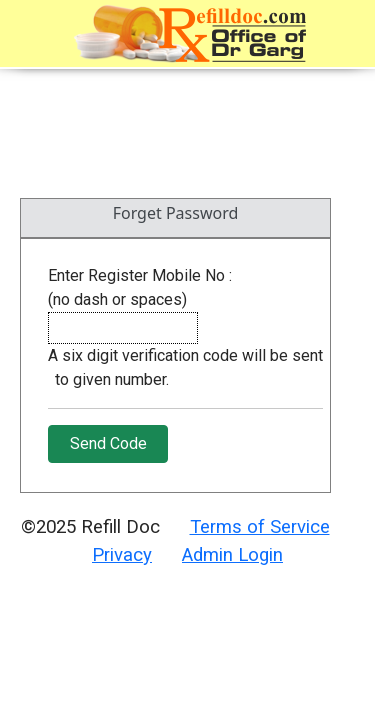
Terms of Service (260, 527)
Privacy (122, 555)
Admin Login (232, 555)
